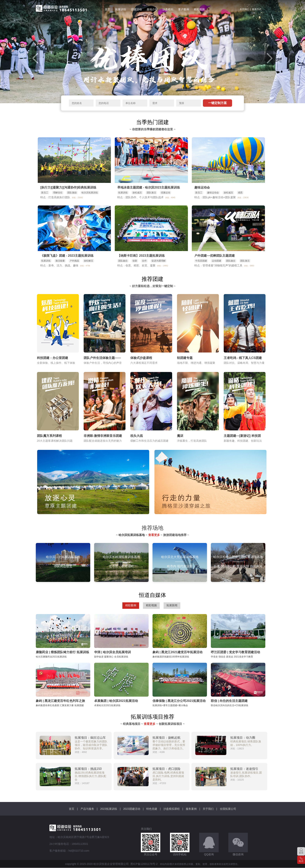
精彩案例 (131, 605)
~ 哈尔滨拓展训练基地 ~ (132, 535)
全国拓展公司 (228, 809)
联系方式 (257, 9)
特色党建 (152, 809)
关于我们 (244, 9)
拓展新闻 (172, 605)
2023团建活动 (132, 809)
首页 (72, 809)
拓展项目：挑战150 (88, 769)
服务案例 (191, 809)
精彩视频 (151, 605)
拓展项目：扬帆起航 (167, 738)
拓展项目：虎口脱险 (167, 769)
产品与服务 (87, 809)
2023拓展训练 (109, 809)
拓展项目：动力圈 (243, 738)
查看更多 (154, 535)
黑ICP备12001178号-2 (144, 864)
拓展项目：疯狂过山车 (90, 738)
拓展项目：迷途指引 (244, 769)
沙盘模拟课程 (172, 809)
